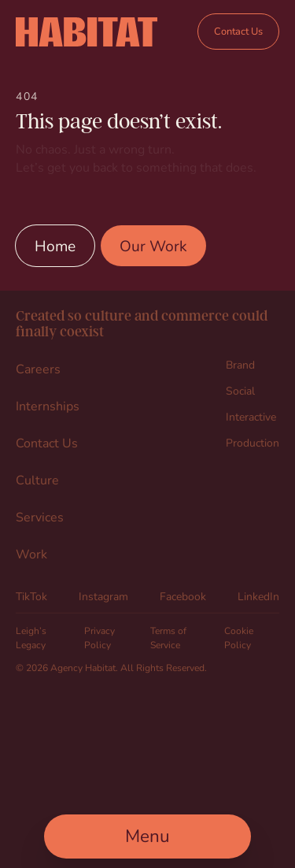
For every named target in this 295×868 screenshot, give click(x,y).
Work (31, 553)
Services (40, 516)
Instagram (103, 596)
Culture (37, 479)
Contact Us (238, 31)
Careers (38, 368)
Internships (48, 405)
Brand (240, 364)
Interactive (251, 416)
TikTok (31, 596)
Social (240, 390)
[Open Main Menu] (147, 836)
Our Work (153, 245)
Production (253, 442)
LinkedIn (258, 596)
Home (55, 245)
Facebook (183, 596)
